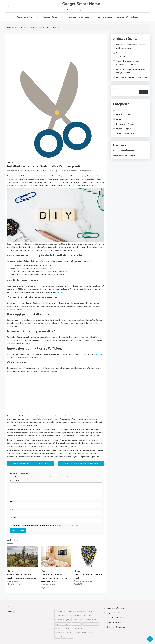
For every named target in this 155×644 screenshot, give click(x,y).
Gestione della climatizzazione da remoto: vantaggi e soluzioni (131, 71)
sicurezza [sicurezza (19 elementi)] (77, 624)
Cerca (115, 88)
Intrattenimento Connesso (78, 17)
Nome (12, 501)
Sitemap (11, 612)
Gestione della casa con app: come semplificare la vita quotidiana (128, 63)
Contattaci (12, 607)
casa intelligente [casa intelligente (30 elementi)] (61, 615)
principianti (81, 171)
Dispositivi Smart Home (52, 17)
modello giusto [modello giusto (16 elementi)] (91, 620)
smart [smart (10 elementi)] (58, 628)
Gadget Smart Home (81, 4)
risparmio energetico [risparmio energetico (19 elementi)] (63, 624)
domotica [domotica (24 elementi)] (88, 615)
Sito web (13, 517)
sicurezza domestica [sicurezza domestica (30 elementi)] (91, 624)
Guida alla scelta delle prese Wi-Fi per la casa (132, 77)
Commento (14, 481)
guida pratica (61, 171)
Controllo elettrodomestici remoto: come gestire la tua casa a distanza (54, 578)
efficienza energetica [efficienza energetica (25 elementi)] (63, 620)
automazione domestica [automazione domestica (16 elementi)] (77, 611)
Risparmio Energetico (103, 17)
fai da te (53, 171)
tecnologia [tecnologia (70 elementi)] (79, 628)
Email (12, 509)
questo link (60, 292)
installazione (71, 171)
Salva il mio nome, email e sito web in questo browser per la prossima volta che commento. (46, 525)
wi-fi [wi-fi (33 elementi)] (71, 637)
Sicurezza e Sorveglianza (128, 17)
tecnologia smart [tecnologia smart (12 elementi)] (80, 633)
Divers (11, 162)
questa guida (88, 337)
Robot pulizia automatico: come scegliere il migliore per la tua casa (131, 46)
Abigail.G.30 (31, 171)
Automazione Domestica (27, 17)
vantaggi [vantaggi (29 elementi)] (92, 633)
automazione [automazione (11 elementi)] (60, 611)
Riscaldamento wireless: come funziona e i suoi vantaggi (131, 55)
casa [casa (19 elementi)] (91, 611)
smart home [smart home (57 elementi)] (68, 628)
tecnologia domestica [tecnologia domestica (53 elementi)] (63, 633)
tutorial (88, 171)
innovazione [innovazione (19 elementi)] (78, 620)
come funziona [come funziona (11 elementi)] (76, 615)
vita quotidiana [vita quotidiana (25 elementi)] (61, 637)
